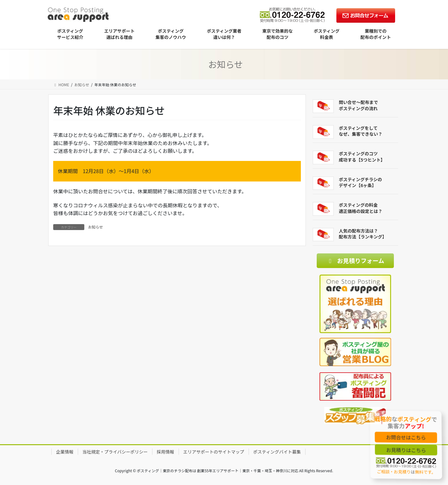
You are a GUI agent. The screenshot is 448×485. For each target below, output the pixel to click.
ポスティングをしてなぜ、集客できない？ (361, 131)
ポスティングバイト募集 (277, 452)
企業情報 (65, 452)
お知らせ (96, 227)
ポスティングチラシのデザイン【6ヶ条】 (360, 182)
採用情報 (166, 452)
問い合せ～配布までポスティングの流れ (358, 105)
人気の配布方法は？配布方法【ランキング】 (363, 234)
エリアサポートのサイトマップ (214, 452)
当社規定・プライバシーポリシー (115, 452)
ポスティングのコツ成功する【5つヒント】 (362, 157)
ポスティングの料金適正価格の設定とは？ (361, 208)
